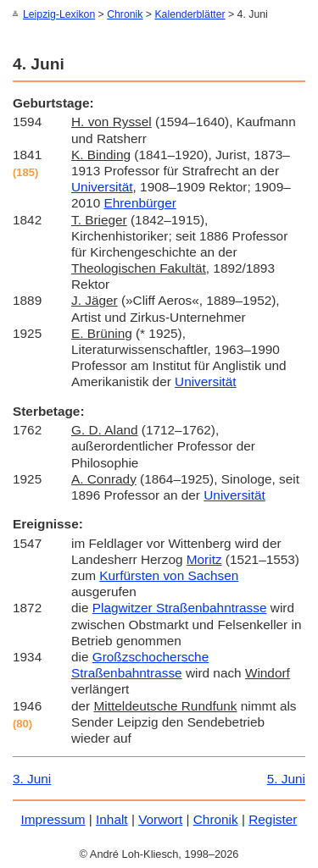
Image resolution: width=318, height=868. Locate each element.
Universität (102, 186)
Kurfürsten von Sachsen (169, 575)
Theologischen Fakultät (139, 267)
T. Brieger (99, 219)
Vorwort (160, 818)
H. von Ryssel (112, 121)
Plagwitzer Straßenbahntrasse (180, 607)
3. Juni (32, 778)
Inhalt (112, 818)
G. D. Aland (105, 429)
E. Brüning (102, 332)
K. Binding (101, 154)
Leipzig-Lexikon (59, 14)
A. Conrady (104, 478)
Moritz (204, 558)
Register (273, 818)
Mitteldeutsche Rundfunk (165, 705)
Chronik (125, 14)
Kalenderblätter (190, 14)
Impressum (53, 818)
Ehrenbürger (139, 202)
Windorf (268, 672)
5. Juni (286, 778)
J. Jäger (95, 299)
